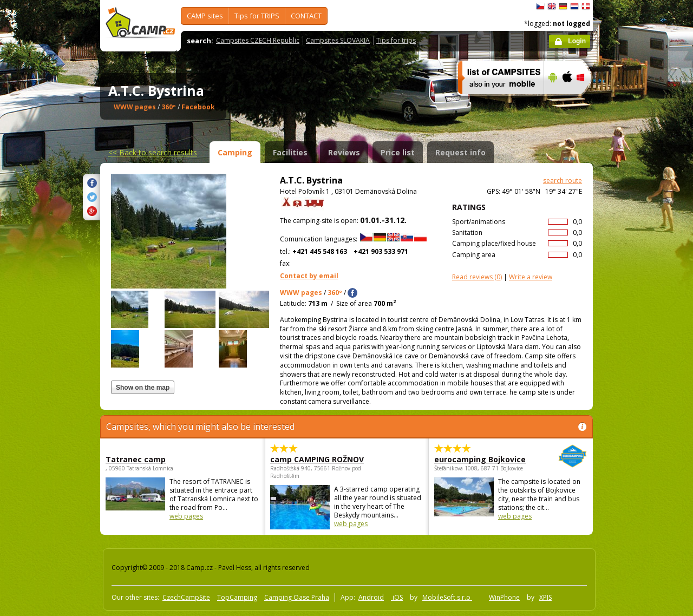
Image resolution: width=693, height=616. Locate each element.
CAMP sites (205, 16)
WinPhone (504, 597)
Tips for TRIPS (257, 16)
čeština (540, 6)
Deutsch (563, 6)
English (552, 6)
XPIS (545, 597)
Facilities (290, 152)
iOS (397, 597)
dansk (586, 6)
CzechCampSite (186, 597)
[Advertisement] (638, 325)
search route (563, 181)
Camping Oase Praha (297, 597)
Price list (398, 152)
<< (153, 152)
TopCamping (237, 597)
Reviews (344, 152)
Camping (235, 152)
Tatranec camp (136, 459)
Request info (460, 152)
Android (371, 597)
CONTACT (306, 16)
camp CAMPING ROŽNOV (317, 459)
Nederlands (574, 6)
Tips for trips (396, 40)
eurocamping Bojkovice (481, 459)
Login (577, 41)
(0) (477, 277)
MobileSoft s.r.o (447, 597)
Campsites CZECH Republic (258, 40)
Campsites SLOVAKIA (338, 40)
